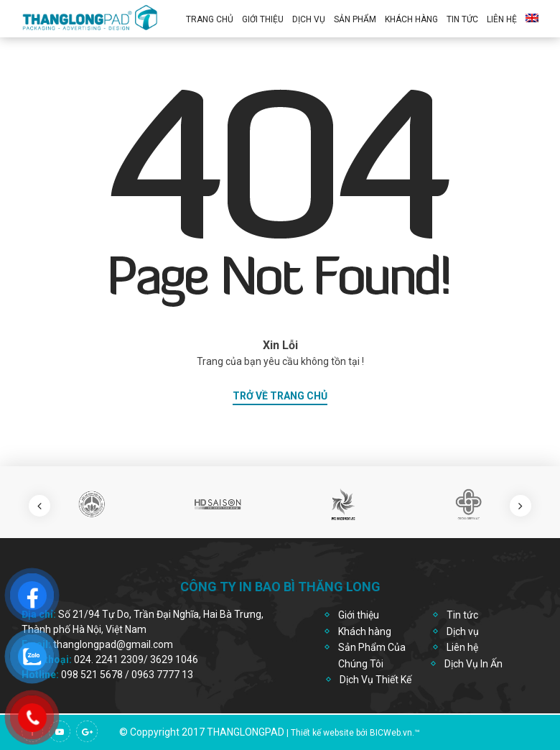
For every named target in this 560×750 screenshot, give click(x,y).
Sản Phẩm (355, 19)
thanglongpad (246, 732)
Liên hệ (502, 19)
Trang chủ (210, 19)
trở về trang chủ (280, 396)
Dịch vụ (309, 19)
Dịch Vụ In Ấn (473, 664)
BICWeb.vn (391, 733)
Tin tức (462, 615)
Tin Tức (462, 19)
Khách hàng (365, 631)
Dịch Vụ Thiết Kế (375, 680)
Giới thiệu (263, 19)
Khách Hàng (411, 19)
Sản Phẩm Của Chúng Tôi (372, 655)
